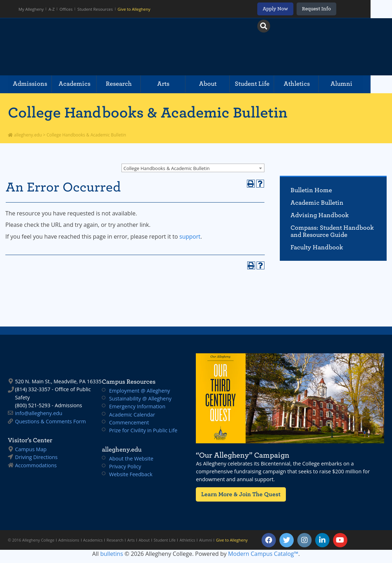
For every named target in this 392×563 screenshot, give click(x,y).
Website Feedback (131, 474)
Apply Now (295, 9)
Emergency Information (137, 406)
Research (125, 84)
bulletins (111, 554)
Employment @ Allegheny (140, 391)
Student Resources (96, 9)
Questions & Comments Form (50, 421)
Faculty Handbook (317, 247)
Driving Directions (36, 457)
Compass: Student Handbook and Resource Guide (332, 231)
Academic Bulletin (317, 203)
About (219, 84)
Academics (78, 84)
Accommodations (36, 465)
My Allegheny (32, 9)
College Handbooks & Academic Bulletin (148, 113)
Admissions (31, 84)
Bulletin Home (311, 190)
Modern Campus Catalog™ (263, 554)
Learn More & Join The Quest (238, 494)
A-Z (52, 9)
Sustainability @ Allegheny (140, 398)
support (190, 236)
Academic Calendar (132, 415)
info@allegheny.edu (39, 413)
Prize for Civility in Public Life (143, 430)
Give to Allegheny (134, 9)
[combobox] (193, 168)
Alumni (361, 84)
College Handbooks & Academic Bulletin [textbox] (167, 168)
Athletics (314, 84)
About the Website (131, 459)
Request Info (336, 9)
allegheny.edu (25, 135)
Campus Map (31, 449)
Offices (67, 9)
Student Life (266, 84)
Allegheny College (90, 47)
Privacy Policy (125, 466)
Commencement (129, 422)
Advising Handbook (320, 215)
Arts (172, 84)
